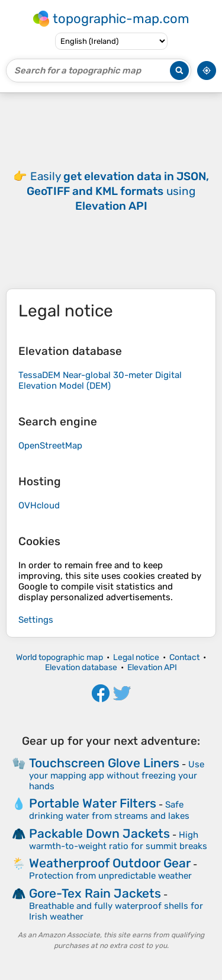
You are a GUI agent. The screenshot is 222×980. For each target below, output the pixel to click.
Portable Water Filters (93, 803)
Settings (36, 620)
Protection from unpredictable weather (110, 876)
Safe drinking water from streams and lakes (109, 810)
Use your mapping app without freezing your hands (117, 775)
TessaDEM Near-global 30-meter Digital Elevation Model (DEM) (100, 380)
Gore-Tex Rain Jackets (95, 893)
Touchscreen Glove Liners (104, 763)
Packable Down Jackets (99, 833)
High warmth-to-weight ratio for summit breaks (118, 840)
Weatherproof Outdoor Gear (110, 863)
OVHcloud (39, 505)
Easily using (118, 191)
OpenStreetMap (50, 446)
